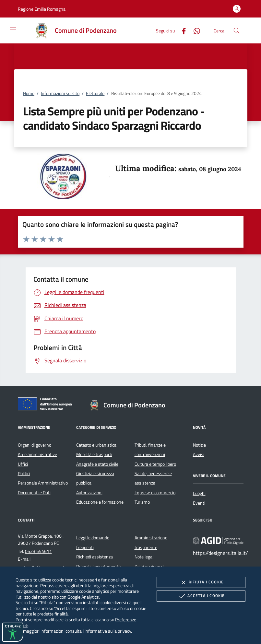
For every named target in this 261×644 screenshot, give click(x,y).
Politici (24, 474)
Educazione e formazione (100, 502)
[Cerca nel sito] (237, 31)
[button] (42, 9)
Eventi (199, 503)
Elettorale (95, 93)
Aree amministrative (37, 454)
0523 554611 (38, 551)
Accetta (201, 596)
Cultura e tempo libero (155, 464)
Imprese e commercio (155, 493)
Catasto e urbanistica (96, 445)
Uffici (23, 464)
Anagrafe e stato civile (97, 464)
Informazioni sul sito (60, 93)
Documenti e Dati (34, 493)
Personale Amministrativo (43, 483)
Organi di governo (35, 445)
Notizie (199, 445)
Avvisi (199, 454)
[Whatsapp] (194, 30)
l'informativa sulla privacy (107, 631)
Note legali (144, 557)
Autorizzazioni (89, 493)
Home (29, 93)
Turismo (142, 502)
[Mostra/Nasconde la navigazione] (13, 30)
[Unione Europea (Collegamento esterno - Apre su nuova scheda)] (47, 405)
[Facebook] (181, 30)
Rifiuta (201, 582)
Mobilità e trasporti (94, 454)
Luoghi (199, 493)
